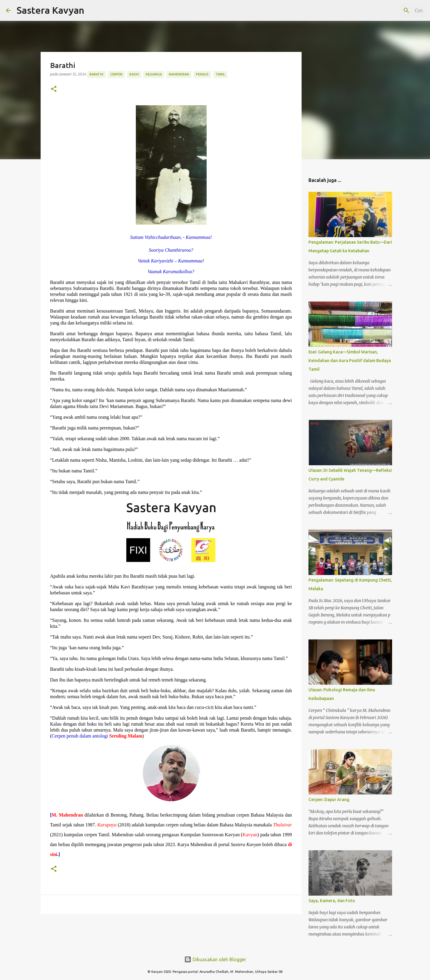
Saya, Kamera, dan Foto (332, 901)
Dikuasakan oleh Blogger (215, 959)
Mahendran (179, 74)
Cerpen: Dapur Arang (329, 800)
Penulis (202, 74)
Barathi (96, 74)
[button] (54, 89)
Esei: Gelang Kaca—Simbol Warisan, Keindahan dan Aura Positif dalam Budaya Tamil (350, 361)
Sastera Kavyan (50, 10)
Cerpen (116, 74)
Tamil (220, 74)
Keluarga (154, 74)
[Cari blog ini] (394, 10)
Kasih (134, 74)
